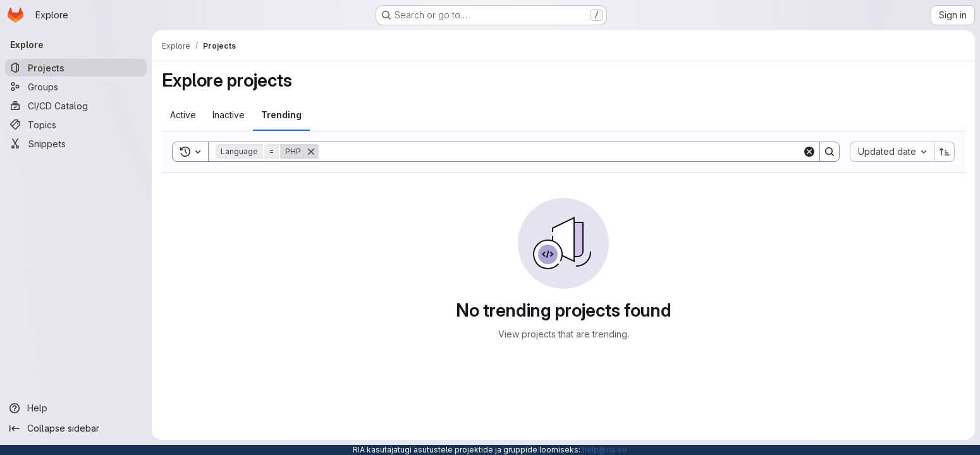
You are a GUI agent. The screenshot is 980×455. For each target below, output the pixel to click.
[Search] (560, 152)
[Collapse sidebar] (76, 428)
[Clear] (809, 152)
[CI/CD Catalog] (76, 106)
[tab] (183, 115)
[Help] (76, 408)
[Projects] (76, 68)
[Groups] (76, 87)
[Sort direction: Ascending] (945, 152)
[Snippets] (76, 143)
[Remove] (311, 152)
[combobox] (892, 152)
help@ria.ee (605, 450)
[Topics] (76, 124)
